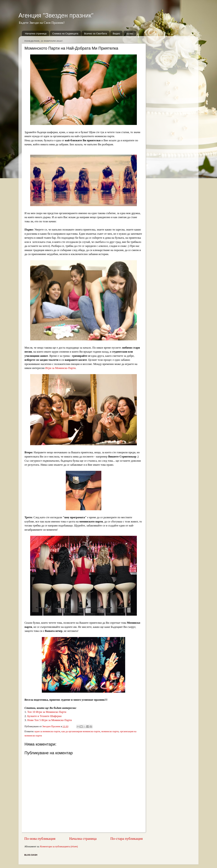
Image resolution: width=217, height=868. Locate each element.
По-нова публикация (40, 839)
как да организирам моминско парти (81, 732)
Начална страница (36, 33)
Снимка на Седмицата (65, 33)
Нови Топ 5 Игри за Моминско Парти (50, 720)
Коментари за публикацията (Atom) (59, 847)
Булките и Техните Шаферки (44, 716)
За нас (130, 33)
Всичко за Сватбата (95, 33)
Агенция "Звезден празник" (56, 15)
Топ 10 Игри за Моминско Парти (47, 712)
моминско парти (110, 732)
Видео (116, 33)
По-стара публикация (126, 839)
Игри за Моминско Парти (60, 368)
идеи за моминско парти (47, 732)
